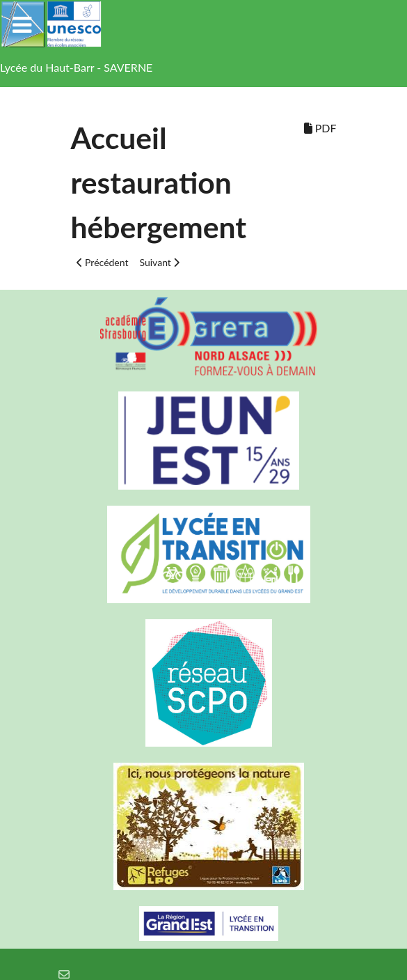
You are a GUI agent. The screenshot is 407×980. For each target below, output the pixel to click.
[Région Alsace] (204, 924)
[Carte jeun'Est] (204, 441)
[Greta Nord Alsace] (204, 337)
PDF (320, 128)
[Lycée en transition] (204, 555)
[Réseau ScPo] (204, 683)
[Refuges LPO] (204, 826)
